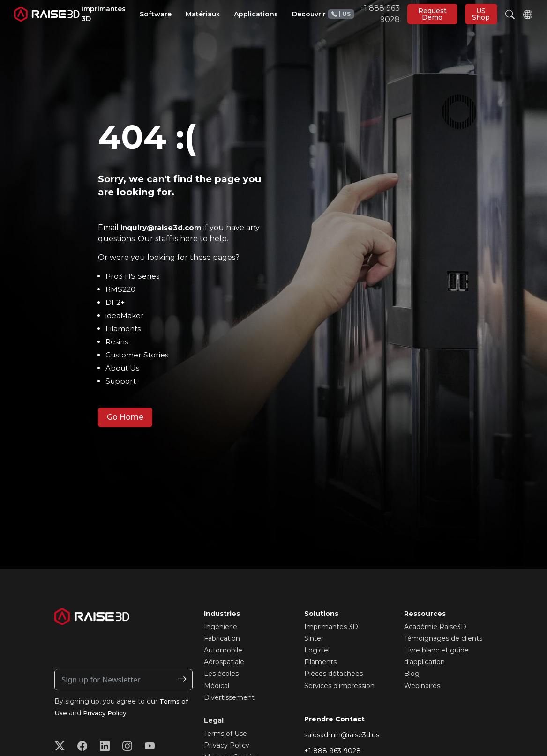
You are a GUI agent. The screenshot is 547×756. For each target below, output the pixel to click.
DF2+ (115, 302)
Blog (412, 674)
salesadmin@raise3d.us (342, 735)
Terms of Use (225, 734)
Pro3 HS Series (133, 276)
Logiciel (317, 650)
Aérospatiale (224, 662)
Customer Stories (138, 355)
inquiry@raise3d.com (163, 227)
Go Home (125, 417)
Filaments (124, 329)
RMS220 (121, 289)
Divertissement (229, 697)
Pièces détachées (333, 674)
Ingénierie (221, 627)
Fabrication (222, 638)
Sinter (314, 638)
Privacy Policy (107, 713)
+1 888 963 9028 (364, 14)
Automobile (223, 650)
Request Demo (432, 14)
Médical (217, 686)
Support (121, 381)
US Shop (481, 14)
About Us (123, 368)
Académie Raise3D (435, 627)
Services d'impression (339, 686)
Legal (214, 720)
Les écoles (221, 674)
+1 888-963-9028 (333, 751)
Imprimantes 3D (331, 627)
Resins (117, 342)
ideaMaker (125, 315)
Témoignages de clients (443, 638)
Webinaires (422, 686)
